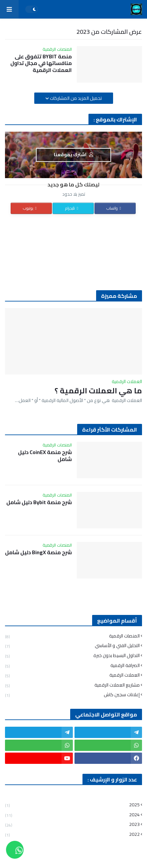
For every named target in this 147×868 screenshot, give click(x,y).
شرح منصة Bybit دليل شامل (39, 502)
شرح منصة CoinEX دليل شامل (45, 456)
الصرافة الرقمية (72, 666)
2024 (72, 815)
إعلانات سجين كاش (72, 694)
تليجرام (73, 208)
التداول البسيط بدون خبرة (72, 656)
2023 (72, 824)
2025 (72, 805)
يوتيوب (31, 208)
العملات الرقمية (72, 675)
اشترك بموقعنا (73, 155)
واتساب (115, 208)
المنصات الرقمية (72, 637)
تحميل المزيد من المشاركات (75, 98)
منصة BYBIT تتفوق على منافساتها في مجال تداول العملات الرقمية (41, 63)
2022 (72, 834)
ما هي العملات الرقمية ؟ (98, 391)
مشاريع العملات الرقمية (72, 685)
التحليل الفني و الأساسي (72, 646)
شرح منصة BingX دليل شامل (38, 552)
